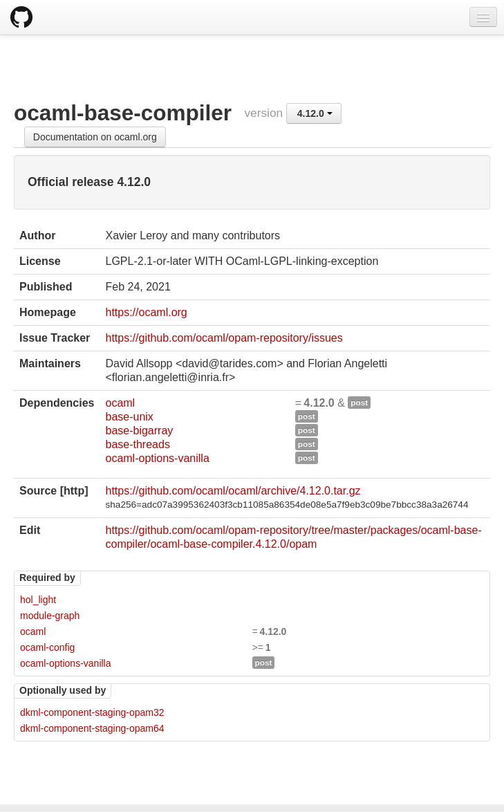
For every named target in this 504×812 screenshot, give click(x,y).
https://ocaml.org (146, 312)
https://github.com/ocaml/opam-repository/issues (224, 338)
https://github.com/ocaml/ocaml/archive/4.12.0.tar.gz (233, 491)
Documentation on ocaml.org (95, 137)
